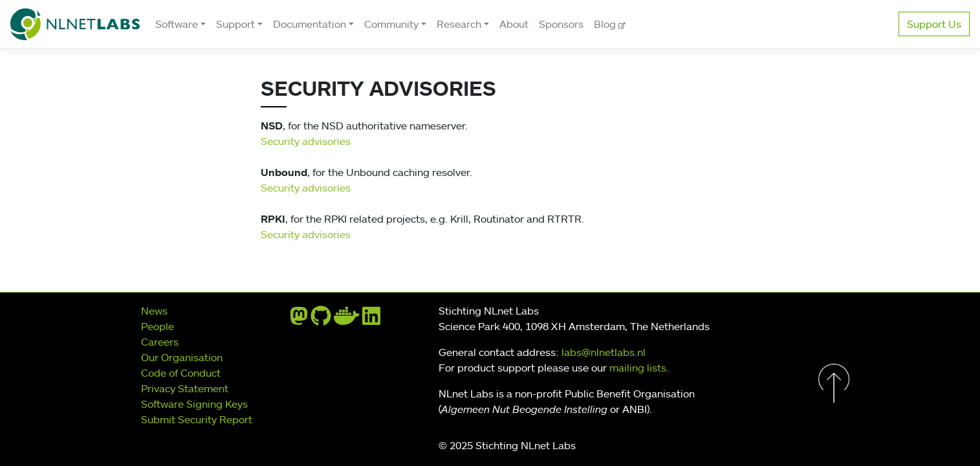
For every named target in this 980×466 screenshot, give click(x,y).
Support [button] (235, 24)
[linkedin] (371, 320)
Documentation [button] (310, 24)
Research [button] (459, 24)
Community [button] (391, 24)
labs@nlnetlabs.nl (604, 352)
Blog (606, 24)
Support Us (934, 24)
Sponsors (561, 24)
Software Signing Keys (194, 404)
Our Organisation (182, 357)
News (154, 311)
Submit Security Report (197, 419)
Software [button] (177, 24)
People (158, 326)
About (514, 24)
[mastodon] (299, 320)
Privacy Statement (185, 388)
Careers (160, 342)
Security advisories (306, 141)
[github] (321, 320)
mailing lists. (639, 368)
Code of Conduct (181, 373)
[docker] (347, 320)
